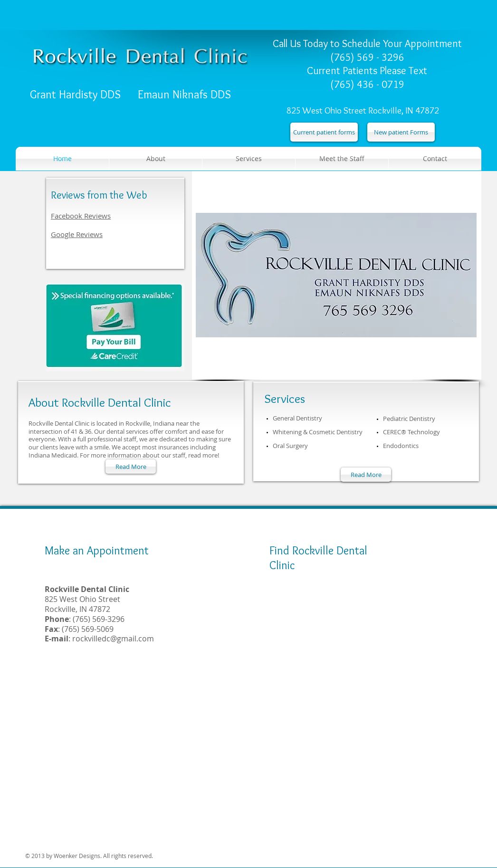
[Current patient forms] (324, 132)
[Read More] (131, 467)
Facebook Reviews (81, 216)
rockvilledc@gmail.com (113, 639)
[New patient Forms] (401, 132)
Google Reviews (77, 234)
